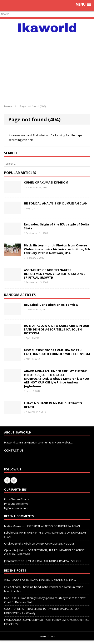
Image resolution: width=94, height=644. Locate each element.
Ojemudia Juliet (14, 550)
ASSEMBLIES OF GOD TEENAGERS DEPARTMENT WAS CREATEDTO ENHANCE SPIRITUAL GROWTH (55, 274)
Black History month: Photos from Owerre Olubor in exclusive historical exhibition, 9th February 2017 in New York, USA (57, 249)
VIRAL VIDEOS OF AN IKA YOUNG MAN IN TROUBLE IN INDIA (40, 580)
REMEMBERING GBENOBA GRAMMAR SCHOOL (53, 561)
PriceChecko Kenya (16, 504)
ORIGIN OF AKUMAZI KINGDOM (46, 182)
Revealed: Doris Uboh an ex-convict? (51, 305)
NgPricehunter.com (16, 508)
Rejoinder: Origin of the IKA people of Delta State (56, 226)
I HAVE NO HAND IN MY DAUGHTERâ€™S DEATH (53, 405)
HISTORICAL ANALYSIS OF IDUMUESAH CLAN (56, 203)
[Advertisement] (47, 66)
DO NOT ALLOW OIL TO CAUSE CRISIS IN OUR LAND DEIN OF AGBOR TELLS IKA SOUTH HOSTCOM (56, 329)
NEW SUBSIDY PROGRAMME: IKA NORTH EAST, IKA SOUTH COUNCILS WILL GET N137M (57, 352)
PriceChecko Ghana (17, 499)
